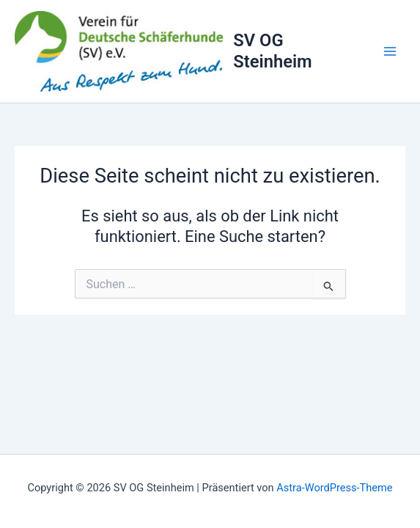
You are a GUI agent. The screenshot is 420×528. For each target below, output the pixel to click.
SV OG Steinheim (272, 51)
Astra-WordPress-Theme (334, 488)
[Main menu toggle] (390, 51)
